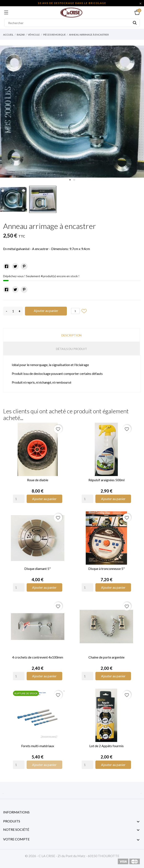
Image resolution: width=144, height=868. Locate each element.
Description (71, 335)
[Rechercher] (72, 23)
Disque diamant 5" (38, 569)
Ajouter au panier (46, 311)
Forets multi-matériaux (38, 746)
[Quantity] (19, 499)
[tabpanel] (72, 112)
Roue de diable (38, 480)
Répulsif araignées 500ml (106, 480)
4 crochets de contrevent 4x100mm (38, 657)
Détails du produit (71, 349)
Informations (16, 812)
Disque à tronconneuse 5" (106, 569)
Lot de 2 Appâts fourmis (106, 746)
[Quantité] (13, 311)
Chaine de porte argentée (106, 657)
